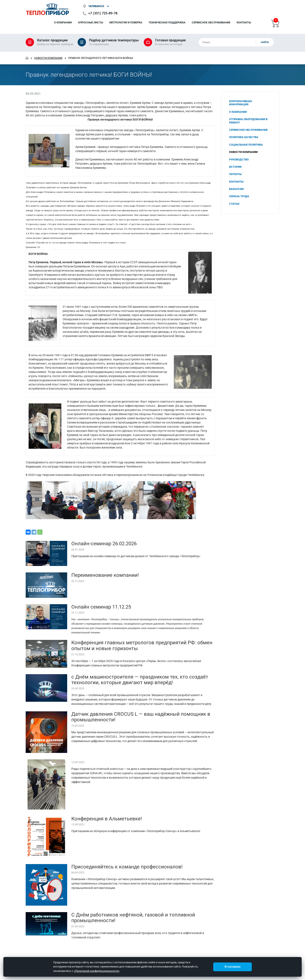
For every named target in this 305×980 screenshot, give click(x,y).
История (235, 167)
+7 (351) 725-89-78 (103, 13)
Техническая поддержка (167, 22)
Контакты (244, 22)
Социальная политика (246, 145)
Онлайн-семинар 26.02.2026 (104, 544)
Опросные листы (91, 22)
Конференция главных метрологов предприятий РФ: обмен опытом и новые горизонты (142, 646)
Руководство (239, 160)
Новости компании (48, 58)
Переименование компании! (105, 575)
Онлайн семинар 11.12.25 (101, 607)
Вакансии (236, 189)
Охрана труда (239, 196)
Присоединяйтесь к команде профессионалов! (127, 867)
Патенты (235, 174)
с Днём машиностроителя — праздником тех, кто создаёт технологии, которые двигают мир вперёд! (140, 680)
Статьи (234, 204)
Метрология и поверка (126, 22)
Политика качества (244, 137)
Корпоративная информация (240, 103)
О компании (63, 22)
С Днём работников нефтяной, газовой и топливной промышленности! (133, 918)
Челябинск (96, 6)
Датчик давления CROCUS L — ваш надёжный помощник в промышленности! (141, 717)
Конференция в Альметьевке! (107, 819)
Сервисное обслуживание (211, 22)
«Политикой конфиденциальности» (97, 971)
